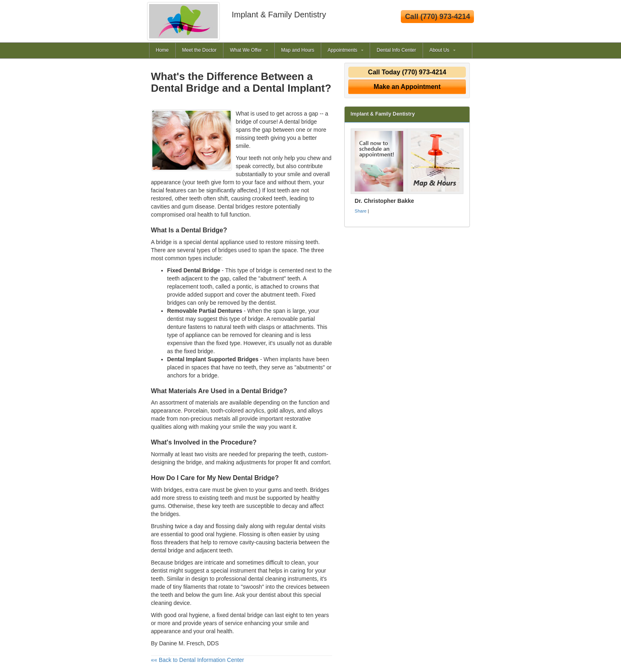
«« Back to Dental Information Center (198, 660)
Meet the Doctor (199, 50)
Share (361, 211)
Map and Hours (298, 50)
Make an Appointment (407, 87)
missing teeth (301, 242)
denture (177, 327)
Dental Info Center (396, 50)
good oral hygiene (186, 615)
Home (162, 50)
